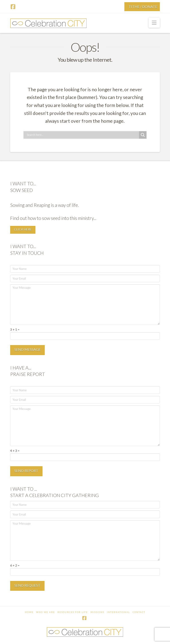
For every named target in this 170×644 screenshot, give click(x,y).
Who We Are (45, 612)
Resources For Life (73, 612)
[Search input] (82, 135)
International (118, 612)
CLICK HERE (23, 229)
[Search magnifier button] (143, 135)
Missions (97, 612)
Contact (139, 612)
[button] (154, 23)
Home (29, 612)
